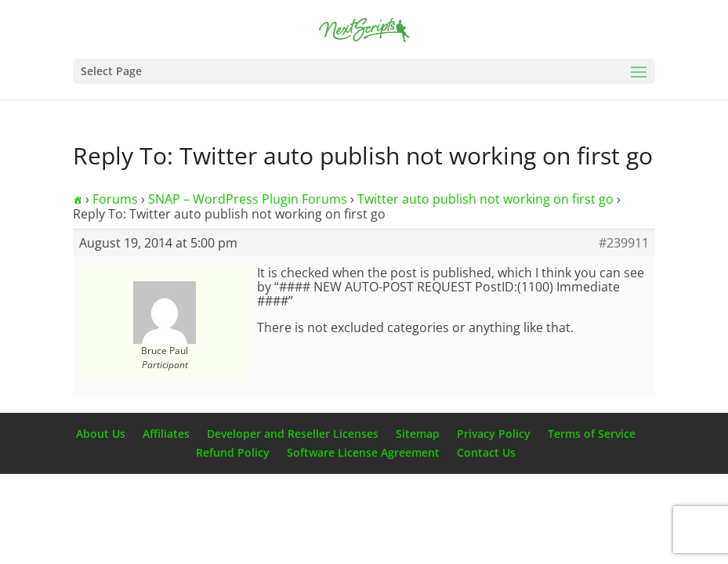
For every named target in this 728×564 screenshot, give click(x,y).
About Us (101, 434)
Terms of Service (592, 434)
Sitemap (418, 434)
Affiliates (166, 434)
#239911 (624, 243)
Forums (115, 199)
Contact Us (486, 452)
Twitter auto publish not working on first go (485, 199)
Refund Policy (233, 452)
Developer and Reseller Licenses (293, 434)
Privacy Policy (494, 434)
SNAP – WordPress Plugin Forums (248, 199)
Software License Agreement (363, 452)
